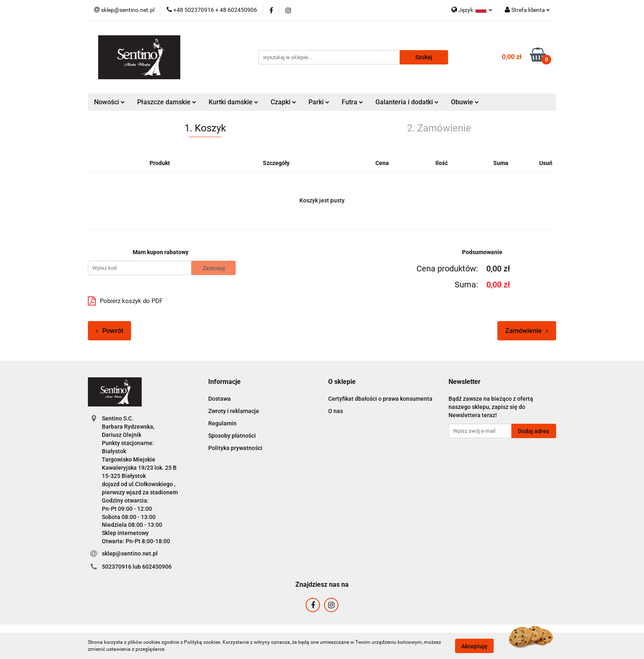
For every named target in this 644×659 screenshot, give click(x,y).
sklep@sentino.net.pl (130, 553)
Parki (319, 102)
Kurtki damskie (233, 102)
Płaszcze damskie (167, 102)
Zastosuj (214, 268)
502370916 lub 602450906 (137, 567)
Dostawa (220, 399)
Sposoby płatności (232, 436)
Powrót (109, 331)
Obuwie (465, 102)
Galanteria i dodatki (407, 102)
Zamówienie (527, 331)
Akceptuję (474, 646)
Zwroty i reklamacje (234, 411)
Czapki (283, 102)
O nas (336, 411)
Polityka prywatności (235, 448)
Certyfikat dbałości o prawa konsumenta (380, 399)
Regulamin (222, 423)
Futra (352, 102)
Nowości (109, 102)
